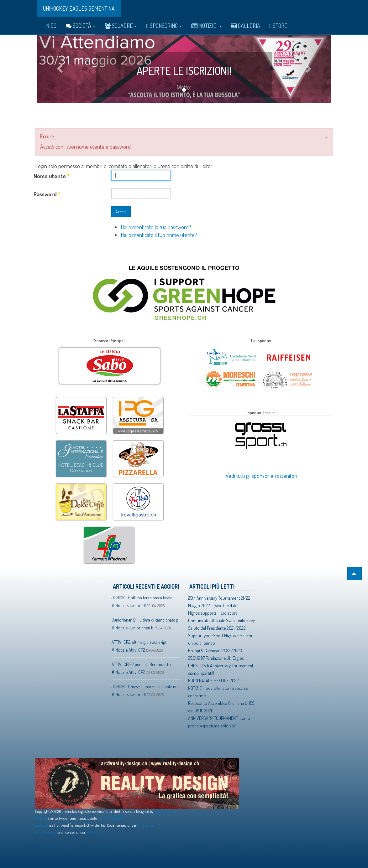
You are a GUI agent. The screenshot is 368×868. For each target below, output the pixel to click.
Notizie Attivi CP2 (130, 650)
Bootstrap (42, 825)
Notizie (206, 26)
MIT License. (146, 825)
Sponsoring (164, 26)
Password (47, 194)
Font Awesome (46, 832)
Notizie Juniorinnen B (134, 628)
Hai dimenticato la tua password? (156, 227)
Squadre (121, 26)
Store (279, 26)
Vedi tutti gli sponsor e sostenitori (261, 476)
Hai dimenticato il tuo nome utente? (159, 235)
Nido (51, 26)
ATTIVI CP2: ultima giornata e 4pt (139, 642)
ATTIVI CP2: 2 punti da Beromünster (142, 664)
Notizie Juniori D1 (131, 605)
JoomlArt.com (164, 811)
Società (81, 26)
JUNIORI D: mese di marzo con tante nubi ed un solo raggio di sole (145, 687)
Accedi (121, 212)
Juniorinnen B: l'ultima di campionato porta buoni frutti (145, 620)
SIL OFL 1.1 (93, 832)
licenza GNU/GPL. (110, 818)
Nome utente (52, 176)
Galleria (246, 26)
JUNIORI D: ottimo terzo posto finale (142, 598)
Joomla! (41, 818)
